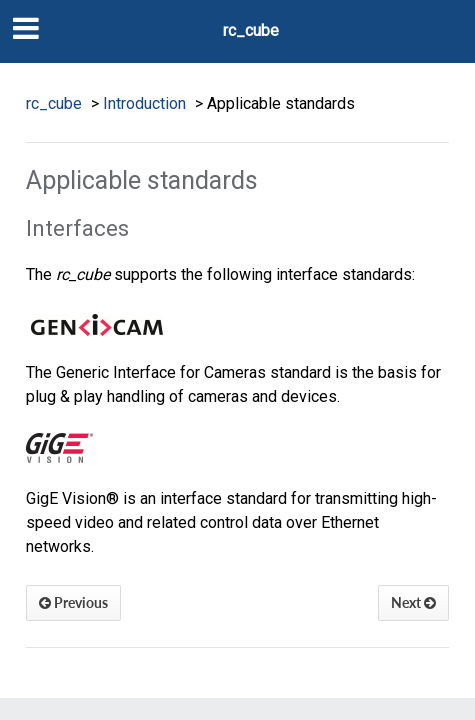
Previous (73, 602)
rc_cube (251, 30)
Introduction (144, 103)
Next (413, 602)
